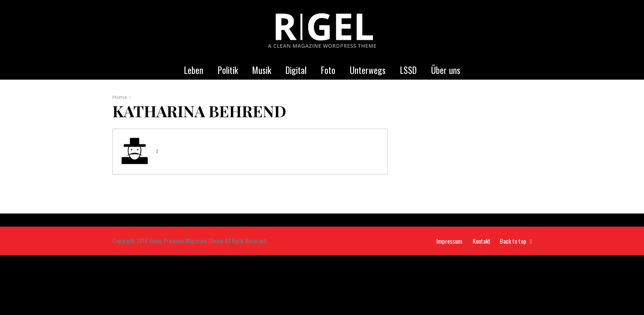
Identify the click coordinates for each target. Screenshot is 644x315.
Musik (262, 70)
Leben (194, 70)
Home (120, 97)
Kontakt (482, 241)
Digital (296, 70)
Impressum (449, 241)
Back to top (516, 241)
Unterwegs (368, 70)
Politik (228, 70)
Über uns (446, 70)
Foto (328, 70)
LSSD (408, 70)
